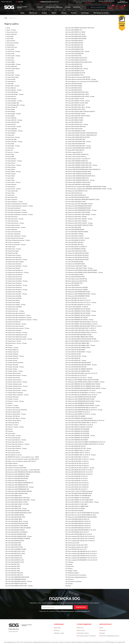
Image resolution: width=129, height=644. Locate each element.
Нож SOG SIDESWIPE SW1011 (17, 579)
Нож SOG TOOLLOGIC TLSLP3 (77, 202)
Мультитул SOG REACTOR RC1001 (18, 479)
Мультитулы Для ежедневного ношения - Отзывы (23, 320)
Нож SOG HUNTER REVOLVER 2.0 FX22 (20, 513)
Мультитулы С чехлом (15, 341)
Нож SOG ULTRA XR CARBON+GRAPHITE (80, 369)
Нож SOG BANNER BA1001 (76, 230)
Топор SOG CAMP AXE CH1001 (77, 251)
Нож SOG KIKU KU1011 (75, 88)
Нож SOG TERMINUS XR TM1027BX (79, 433)
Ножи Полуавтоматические (15, 238)
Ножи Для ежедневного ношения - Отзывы (20, 215)
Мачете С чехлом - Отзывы (16, 427)
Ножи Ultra (11, 178)
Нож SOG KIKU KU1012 (75, 90)
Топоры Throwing (13, 365)
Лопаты (64, 13)
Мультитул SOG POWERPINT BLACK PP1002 (81, 403)
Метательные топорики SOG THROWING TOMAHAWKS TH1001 (87, 187)
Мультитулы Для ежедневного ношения (20, 318)
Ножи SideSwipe (12, 129)
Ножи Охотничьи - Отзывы (15, 219)
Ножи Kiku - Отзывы (13, 86)
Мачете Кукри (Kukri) (14, 412)
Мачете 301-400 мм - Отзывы (17, 418)
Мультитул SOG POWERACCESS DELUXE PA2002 (82, 517)
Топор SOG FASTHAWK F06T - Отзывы (80, 146)
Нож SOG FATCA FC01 (75, 56)
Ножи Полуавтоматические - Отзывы (19, 240)
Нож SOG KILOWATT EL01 (76, 49)
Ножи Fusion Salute (13, 77)
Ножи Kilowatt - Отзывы (14, 90)
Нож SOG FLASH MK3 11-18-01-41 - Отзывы (81, 459)
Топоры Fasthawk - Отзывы (16, 356)
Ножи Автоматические (14, 232)
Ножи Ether (11, 58)
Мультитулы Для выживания (16, 313)
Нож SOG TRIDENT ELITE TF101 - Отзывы (20, 586)
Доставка (71, 566)
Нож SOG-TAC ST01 (14, 564)
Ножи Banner (11, 45)
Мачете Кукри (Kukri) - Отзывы (17, 414)
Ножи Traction (12, 167)
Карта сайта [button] (81, 630)
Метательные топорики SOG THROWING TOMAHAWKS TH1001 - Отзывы (90, 189)
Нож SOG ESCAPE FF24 (75, 64)
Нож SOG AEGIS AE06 (15, 545)
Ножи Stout (11, 148)
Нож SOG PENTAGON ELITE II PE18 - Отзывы (81, 97)
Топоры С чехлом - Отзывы (16, 401)
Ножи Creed (11, 54)
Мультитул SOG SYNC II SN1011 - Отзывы (80, 223)
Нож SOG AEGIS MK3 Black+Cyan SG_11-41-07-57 (83, 373)
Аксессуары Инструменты (16, 442)
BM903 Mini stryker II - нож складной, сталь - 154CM (24, 457)
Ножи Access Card (12, 32)
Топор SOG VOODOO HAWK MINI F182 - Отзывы (83, 165)
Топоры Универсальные (15, 384)
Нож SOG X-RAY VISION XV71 (77, 195)
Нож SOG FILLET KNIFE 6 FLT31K (18, 502)
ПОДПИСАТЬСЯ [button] (81, 607)
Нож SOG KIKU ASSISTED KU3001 (78, 232)
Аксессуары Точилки (14, 453)
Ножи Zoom (11, 195)
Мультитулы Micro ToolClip (16, 262)
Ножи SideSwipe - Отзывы (15, 131)
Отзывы (68, 7)
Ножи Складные (12, 200)
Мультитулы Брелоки (14, 322)
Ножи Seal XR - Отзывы (14, 127)
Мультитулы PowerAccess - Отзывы (18, 273)
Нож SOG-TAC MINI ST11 (16, 575)
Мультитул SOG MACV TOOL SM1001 (79, 212)
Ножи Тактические (13, 221)
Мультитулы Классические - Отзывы (19, 328)
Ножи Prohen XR (12, 107)
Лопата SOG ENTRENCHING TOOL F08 (80, 148)
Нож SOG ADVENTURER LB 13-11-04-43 (80, 534)
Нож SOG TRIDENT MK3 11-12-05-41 (79, 453)
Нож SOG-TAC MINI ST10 (16, 573)
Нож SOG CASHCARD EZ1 (76, 54)
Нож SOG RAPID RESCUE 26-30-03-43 (79, 526)
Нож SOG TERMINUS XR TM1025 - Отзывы (81, 320)
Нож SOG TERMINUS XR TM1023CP (79, 431)
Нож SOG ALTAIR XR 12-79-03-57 (78, 481)
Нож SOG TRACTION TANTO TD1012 (79, 116)
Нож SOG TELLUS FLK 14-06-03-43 (78, 487)
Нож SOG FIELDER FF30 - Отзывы (78, 69)
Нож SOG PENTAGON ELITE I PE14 (78, 92)
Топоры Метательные (14, 373)
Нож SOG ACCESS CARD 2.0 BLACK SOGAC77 (82, 112)
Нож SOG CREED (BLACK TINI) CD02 (19, 498)
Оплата (70, 569)
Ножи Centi (11, 49)
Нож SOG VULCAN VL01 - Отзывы (78, 124)
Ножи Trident (11, 170)
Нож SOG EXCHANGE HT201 (17, 517)
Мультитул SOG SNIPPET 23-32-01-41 (79, 412)
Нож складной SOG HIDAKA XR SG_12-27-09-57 (82, 556)
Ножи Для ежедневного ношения (17, 212)
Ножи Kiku (11, 84)
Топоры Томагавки (13, 397)
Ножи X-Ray (11, 193)
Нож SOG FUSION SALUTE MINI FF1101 (80, 62)
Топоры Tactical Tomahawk (16, 363)
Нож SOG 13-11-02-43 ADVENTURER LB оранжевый (83, 513)
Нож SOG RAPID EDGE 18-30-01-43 (79, 519)
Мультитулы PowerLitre (15, 283)
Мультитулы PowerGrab (15, 279)
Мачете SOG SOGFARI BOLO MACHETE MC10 (82, 176)
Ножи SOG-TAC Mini (13, 122)
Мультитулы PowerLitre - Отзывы (18, 285)
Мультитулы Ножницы (15, 330)
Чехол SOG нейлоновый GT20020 (78, 288)
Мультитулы (33, 13)
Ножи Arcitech (11, 41)
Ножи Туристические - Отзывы (16, 227)
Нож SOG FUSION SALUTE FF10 (78, 58)
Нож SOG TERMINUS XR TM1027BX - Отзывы (82, 436)
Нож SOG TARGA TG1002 (76, 120)
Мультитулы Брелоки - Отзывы (17, 324)
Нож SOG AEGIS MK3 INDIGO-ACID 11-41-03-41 (82, 333)
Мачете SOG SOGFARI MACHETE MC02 (80, 174)
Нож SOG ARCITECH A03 (76, 47)
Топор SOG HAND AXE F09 (76, 150)
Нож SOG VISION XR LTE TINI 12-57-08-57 (81, 470)
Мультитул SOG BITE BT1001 (77, 264)
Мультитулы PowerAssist (15, 275)
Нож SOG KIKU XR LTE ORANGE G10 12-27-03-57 (83, 395)
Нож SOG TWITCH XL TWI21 (77, 34)
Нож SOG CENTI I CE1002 (76, 234)
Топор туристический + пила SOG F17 (79, 159)
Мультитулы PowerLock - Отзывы (18, 290)
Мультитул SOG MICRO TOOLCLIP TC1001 (80, 225)
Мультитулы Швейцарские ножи (18, 335)
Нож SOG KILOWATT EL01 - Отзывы (79, 51)
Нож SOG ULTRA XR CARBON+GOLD (79, 371)
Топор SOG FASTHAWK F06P (77, 139)
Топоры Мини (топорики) (15, 393)
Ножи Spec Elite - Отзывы (15, 142)
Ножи (22, 13)
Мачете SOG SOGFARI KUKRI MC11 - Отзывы (81, 180)
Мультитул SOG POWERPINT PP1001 (79, 296)
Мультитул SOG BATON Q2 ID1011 (78, 255)
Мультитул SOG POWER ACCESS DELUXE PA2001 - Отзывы (86, 273)
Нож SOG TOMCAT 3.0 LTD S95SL (78, 103)
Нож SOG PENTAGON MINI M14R (18, 524)
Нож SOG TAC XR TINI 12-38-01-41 (78, 463)
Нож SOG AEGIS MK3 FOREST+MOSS (79, 348)
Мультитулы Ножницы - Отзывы (18, 333)
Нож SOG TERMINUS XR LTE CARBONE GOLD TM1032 (84, 386)
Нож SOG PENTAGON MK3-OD (77, 367)
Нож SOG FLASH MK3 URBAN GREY (79, 343)
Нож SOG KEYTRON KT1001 (76, 277)
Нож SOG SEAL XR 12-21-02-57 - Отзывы (80, 378)
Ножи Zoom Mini (12, 197)
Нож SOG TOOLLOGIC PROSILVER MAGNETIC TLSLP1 (84, 200)
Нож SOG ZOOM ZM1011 (76, 41)
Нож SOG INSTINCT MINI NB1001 (18, 526)
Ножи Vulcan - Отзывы (14, 189)
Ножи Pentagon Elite (13, 103)
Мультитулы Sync (13, 309)
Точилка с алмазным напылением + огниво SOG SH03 (24, 470)
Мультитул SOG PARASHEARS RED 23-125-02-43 (82, 408)
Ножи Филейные (12, 230)
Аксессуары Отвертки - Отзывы (17, 448)
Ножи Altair (10, 39)
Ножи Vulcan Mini (13, 191)
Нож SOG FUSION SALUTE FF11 (78, 60)
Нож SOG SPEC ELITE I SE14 (76, 105)
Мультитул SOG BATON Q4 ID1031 (78, 260)
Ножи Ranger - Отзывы (14, 114)
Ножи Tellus (11, 157)
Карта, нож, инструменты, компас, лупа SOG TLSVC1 (24, 459)
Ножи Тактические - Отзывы (16, 223)
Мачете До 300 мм (14, 423)
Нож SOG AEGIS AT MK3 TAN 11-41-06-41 (81, 425)
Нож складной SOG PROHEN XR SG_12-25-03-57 (83, 554)
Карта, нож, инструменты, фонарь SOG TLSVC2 (22, 461)
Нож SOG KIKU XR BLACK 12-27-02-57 (79, 305)
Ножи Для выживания (14, 208)
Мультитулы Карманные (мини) (17, 337)
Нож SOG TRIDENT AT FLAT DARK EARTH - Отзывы (83, 502)
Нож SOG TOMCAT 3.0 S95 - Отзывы (79, 101)
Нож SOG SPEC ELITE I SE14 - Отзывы (79, 107)
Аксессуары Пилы (13, 451)
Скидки (70, 564)
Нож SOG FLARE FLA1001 (76, 275)
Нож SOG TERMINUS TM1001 (77, 249)
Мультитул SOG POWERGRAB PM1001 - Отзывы (82, 210)
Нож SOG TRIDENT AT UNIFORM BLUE (80, 496)
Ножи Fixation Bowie (13, 69)
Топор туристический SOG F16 (77, 157)
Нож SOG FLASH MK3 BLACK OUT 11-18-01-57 (82, 328)
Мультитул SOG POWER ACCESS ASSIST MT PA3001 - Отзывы (86, 382)
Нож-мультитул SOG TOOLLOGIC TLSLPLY (80, 204)
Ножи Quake (11, 109)
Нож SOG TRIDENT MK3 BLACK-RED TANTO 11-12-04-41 (85, 326)
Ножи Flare (11, 71)
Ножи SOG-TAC (12, 118)
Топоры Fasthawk (13, 354)
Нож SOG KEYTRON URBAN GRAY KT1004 (81, 337)
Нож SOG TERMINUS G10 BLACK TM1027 (80, 418)
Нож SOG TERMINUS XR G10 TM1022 (79, 309)
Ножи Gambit (11, 79)
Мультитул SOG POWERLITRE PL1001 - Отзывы (82, 294)
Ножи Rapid (11, 116)
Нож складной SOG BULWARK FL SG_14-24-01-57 (83, 558)
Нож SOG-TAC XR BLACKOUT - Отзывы (80, 352)
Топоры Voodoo (13, 369)
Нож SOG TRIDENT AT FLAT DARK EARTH (81, 500)
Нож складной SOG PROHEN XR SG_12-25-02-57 (83, 551)
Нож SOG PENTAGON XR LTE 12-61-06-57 (80, 474)
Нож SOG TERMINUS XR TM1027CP (79, 438)
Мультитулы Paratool (14, 268)
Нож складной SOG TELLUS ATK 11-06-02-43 (81, 539)
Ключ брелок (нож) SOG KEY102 (78, 281)
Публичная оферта (74, 573)
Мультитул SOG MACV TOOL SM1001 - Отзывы (82, 215)
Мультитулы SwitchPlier (15, 307)
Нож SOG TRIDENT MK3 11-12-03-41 (79, 451)
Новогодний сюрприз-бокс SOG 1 (78, 545)
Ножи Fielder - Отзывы (14, 64)
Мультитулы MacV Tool (15, 257)
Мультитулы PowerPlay (15, 296)
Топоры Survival (13, 360)
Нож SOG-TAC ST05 (14, 569)
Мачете (54, 13)
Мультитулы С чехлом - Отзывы (17, 343)
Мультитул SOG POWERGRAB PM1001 (79, 208)
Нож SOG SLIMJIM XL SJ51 (16, 560)
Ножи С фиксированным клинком (17, 204)
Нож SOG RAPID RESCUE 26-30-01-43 (79, 521)
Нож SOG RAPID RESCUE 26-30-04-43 (79, 528)
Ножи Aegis (10, 36)
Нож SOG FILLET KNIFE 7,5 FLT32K (18, 504)
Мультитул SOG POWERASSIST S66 (18, 489)
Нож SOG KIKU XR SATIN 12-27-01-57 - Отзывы (82, 303)
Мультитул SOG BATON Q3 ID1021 (78, 257)
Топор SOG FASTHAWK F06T (77, 144)
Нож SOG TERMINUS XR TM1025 (78, 318)
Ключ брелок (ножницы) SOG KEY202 (79, 77)
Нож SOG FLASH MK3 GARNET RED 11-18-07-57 (83, 423)
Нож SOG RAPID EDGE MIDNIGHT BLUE (80, 494)
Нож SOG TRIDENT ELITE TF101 (18, 584)
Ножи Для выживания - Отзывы (17, 210)
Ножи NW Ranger (13, 92)
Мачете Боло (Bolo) (14, 408)
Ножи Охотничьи (12, 217)
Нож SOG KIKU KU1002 (75, 86)
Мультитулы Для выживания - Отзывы (19, 315)
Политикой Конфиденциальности (65, 611)
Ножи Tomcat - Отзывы (14, 165)
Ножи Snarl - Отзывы (14, 137)
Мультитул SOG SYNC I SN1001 (77, 217)
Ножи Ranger (11, 112)
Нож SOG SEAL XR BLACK (76, 511)
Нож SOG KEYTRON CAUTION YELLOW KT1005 (82, 339)
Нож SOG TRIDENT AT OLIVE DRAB (79, 498)
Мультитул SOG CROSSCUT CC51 (78, 191)
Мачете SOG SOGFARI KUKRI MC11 (79, 178)
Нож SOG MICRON (74, 285)
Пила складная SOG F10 (75, 152)
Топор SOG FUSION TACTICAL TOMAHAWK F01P (83, 133)
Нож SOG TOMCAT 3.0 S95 (76, 99)
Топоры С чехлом (13, 399)
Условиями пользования (81, 611)
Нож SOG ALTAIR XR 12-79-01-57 (78, 476)
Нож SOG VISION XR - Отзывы (77, 360)
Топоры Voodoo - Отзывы (16, 371)
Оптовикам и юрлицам (54, 7)
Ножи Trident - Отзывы (14, 172)
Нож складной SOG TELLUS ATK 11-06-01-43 (81, 536)
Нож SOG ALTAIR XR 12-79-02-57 (78, 479)
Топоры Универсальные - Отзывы (18, 386)
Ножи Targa (11, 154)
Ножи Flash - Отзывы (14, 75)
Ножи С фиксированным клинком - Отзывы (20, 206)
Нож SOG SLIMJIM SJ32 (15, 558)
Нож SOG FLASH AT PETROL (77, 509)
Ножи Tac (10, 150)
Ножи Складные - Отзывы (15, 202)
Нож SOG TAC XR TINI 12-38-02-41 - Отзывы (81, 468)
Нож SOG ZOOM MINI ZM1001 (77, 36)
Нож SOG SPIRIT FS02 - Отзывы (17, 509)
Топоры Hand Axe (13, 358)
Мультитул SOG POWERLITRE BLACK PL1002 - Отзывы (84, 401)
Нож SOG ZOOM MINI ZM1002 (77, 39)
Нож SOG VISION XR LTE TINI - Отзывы (80, 448)
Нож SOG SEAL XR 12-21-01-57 (77, 298)
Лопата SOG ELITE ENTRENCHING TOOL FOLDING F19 (84, 170)
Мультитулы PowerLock (15, 288)
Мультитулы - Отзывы (15, 249)
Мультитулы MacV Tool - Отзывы (18, 260)
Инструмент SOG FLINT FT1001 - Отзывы (80, 268)
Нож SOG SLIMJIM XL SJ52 (16, 562)
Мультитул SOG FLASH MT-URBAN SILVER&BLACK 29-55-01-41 (87, 442)
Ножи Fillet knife (12, 67)
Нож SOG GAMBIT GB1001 (16, 515)
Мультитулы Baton (14, 251)
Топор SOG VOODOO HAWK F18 (78, 161)
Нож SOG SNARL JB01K (15, 519)
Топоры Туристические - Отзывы (18, 382)
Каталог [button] (40, 7)
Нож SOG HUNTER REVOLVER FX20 (19, 511)
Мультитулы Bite (13, 253)
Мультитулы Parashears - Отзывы (18, 266)
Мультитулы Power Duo (15, 277)
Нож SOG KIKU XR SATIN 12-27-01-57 (79, 300)
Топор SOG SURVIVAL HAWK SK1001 (79, 185)
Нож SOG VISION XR (74, 358)
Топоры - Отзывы (13, 348)
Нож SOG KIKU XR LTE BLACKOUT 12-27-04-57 (82, 391)
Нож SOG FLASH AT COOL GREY (78, 504)
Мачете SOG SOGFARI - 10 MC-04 (78, 307)
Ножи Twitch (11, 176)
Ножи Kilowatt (12, 88)
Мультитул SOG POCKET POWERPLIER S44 (21, 483)
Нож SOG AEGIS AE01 (15, 543)
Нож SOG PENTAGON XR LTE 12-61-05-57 (80, 472)
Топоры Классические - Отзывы (17, 391)
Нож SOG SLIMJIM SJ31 (15, 556)
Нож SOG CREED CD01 (15, 496)
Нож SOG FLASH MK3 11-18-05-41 (78, 461)
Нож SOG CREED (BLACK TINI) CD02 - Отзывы (22, 500)
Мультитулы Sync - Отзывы (16, 311)
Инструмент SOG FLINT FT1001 (77, 266)
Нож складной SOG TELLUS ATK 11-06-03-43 (81, 541)
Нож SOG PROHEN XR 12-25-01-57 (78, 532)
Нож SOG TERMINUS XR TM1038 (78, 440)
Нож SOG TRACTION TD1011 (77, 114)
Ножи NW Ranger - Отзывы (15, 94)
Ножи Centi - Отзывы (14, 51)
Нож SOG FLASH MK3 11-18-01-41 (78, 457)
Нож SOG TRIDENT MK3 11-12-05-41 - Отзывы (82, 455)
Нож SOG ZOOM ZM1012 (76, 43)
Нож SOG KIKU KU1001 (75, 84)
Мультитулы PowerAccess (15, 270)
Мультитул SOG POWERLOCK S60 (18, 485)
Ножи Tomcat (11, 163)
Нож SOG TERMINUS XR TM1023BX (79, 429)
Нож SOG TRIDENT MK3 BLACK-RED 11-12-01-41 (83, 322)
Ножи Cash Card (12, 47)
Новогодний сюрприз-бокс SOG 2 (78, 547)
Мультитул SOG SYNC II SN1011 (78, 221)
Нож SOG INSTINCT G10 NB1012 (18, 532)
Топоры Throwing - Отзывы (16, 367)
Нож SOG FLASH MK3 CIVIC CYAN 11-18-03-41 (82, 330)
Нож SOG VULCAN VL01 (75, 122)
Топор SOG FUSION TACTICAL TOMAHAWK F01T (83, 135)
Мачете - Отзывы (13, 406)
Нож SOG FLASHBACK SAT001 (17, 549)
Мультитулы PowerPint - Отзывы (18, 294)
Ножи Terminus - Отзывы (15, 161)
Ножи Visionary (12, 185)
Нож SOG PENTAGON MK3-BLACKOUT (80, 363)
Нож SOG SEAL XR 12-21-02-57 (77, 376)
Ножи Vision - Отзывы (14, 182)
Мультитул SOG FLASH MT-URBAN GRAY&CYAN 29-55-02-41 (86, 444)
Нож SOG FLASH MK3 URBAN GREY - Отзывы (82, 345)
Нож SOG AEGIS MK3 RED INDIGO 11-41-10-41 (82, 530)
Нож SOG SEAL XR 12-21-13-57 (77, 549)
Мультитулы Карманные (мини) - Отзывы (20, 339)
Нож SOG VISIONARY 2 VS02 (77, 131)
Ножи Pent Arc (12, 97)
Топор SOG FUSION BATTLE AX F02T (79, 137)
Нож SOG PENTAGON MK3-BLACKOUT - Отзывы (82, 365)
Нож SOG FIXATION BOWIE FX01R (78, 197)
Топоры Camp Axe (13, 352)
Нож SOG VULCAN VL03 (75, 129)
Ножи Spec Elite (12, 139)
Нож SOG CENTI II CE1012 (76, 236)
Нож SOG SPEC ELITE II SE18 (77, 109)
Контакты (77, 7)
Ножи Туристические (14, 225)
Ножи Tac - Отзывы (13, 152)
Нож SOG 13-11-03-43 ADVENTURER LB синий (82, 515)
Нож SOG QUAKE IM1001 (76, 262)
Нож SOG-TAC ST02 (14, 566)
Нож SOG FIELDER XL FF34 (76, 71)
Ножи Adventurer (12, 34)
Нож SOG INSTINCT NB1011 (16, 530)
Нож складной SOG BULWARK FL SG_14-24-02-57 (83, 560)
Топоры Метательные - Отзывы (17, 376)
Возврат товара (73, 571)
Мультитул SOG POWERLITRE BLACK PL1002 (81, 399)
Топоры (44, 13)
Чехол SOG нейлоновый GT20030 (78, 290)
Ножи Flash (11, 73)
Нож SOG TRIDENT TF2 (75, 30)
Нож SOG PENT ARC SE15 (76, 245)
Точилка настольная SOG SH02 (17, 468)
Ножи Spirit (11, 144)
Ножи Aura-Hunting (12, 43)
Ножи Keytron (11, 82)
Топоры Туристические (15, 380)
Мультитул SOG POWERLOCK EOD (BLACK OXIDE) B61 (24, 472)
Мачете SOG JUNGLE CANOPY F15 (78, 154)
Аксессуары (85, 13)
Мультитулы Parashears (15, 264)
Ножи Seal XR (11, 124)
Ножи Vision (11, 180)
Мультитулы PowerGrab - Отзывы (18, 281)
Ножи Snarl (11, 135)
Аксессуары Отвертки (15, 446)
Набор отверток (13, 463)
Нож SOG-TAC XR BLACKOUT (77, 350)
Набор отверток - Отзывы (16, 466)
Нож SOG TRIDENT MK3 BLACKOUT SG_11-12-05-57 (84, 341)
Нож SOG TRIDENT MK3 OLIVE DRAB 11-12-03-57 (83, 324)
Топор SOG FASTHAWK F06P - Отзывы (80, 142)
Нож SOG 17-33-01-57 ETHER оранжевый (80, 491)
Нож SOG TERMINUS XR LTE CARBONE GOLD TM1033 (84, 384)
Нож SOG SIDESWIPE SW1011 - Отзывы (20, 582)
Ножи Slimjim (11, 133)
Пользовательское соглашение (77, 575)
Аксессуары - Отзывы (14, 436)
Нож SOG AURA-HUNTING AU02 (18, 494)
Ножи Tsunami (12, 174)
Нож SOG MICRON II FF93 (76, 75)
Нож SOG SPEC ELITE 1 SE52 (17, 554)
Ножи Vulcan (11, 187)
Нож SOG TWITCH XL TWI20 (77, 32)
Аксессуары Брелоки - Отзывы (17, 440)
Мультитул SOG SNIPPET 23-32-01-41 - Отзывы (82, 414)
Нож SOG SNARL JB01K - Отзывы (18, 521)
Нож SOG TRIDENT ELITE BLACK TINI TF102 (81, 28)
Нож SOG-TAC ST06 (14, 571)
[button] (106, 2)
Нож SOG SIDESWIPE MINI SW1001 (19, 577)
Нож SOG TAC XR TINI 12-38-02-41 (78, 466)
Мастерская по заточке (101, 13)
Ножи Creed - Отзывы (14, 56)
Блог (70, 586)
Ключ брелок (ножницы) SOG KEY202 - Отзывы (82, 79)
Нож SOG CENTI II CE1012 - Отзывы (79, 238)
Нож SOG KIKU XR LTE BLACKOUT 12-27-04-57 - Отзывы (85, 393)
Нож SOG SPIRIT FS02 (15, 506)
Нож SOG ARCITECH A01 (76, 45)
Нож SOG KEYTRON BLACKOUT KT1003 (80, 335)
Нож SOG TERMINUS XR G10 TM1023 (79, 313)
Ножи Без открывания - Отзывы (17, 236)
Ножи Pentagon (12, 99)
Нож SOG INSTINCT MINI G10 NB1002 (19, 528)
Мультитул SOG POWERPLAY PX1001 (19, 474)
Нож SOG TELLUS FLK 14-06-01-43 (78, 483)
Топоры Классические (14, 388)
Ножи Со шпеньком (14, 242)
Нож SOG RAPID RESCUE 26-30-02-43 (79, 524)
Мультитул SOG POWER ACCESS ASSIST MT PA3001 (83, 380)
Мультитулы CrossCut (14, 255)
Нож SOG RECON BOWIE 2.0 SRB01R (19, 539)
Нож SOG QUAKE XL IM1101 (77, 240)
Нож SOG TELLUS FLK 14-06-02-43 (78, 485)
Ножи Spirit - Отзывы (14, 146)
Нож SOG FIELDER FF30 (75, 67)
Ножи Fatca (11, 60)
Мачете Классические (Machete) (17, 410)
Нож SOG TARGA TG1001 (76, 118)
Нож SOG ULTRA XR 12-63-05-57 (78, 489)
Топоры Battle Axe (13, 350)
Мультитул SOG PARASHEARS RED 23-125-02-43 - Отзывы (85, 410)
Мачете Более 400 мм (15, 421)
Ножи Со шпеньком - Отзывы (17, 245)
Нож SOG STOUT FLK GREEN (77, 416)
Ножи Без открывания (14, 234)
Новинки (71, 562)
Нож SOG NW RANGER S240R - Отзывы (20, 536)
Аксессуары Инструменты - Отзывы (19, 444)
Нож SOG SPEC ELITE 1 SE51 (17, 551)
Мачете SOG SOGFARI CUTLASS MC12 (79, 182)
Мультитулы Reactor (14, 300)
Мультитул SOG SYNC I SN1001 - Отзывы (80, 219)
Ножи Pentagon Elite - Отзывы (16, 105)
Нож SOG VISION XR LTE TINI (77, 446)
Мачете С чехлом (13, 425)
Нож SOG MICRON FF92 (75, 283)
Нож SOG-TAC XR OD (74, 354)
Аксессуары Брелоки (14, 438)
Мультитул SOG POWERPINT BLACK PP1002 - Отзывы (84, 406)
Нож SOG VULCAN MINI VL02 (77, 127)
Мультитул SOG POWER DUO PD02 (19, 476)
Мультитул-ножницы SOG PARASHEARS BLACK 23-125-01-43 (86, 421)
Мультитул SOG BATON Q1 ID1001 (78, 253)
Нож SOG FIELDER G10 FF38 (77, 73)
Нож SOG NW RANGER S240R (17, 534)
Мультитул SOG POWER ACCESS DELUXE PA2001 (83, 270)
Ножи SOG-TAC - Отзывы (15, 120)
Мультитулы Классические (16, 326)
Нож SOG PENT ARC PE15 (76, 242)
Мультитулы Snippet (14, 303)
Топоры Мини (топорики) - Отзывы (18, 395)
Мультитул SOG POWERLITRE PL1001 (79, 292)
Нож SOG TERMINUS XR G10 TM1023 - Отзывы (82, 315)
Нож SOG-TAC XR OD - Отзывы (77, 356)
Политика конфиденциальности (78, 577)
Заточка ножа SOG (74, 543)
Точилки (74, 13)
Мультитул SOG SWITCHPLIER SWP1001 (20, 491)
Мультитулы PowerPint (15, 292)
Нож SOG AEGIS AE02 (75, 227)
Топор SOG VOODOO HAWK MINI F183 (80, 167)
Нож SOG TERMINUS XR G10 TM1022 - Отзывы (82, 311)
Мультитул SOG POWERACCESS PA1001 (80, 206)
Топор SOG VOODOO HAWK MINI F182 (80, 163)
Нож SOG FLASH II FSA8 (15, 547)
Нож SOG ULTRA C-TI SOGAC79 (77, 247)
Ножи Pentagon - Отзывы (15, 101)
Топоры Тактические (14, 378)
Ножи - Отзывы (11, 30)
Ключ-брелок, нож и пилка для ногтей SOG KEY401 (83, 82)
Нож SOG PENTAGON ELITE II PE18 (78, 94)
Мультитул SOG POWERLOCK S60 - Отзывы (21, 487)
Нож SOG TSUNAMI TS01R (16, 541)
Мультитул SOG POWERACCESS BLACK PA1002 (82, 397)
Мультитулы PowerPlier (15, 298)
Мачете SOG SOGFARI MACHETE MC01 (80, 172)
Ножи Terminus (12, 159)
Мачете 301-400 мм (14, 416)
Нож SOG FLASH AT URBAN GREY (78, 506)
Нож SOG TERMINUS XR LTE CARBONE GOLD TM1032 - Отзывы (87, 388)
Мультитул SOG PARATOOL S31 (17, 481)
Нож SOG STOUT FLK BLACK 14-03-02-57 (80, 427)
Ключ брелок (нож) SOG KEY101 (78, 279)
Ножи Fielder (11, 62)
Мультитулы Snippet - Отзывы (17, 305)
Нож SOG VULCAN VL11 (75, 193)
